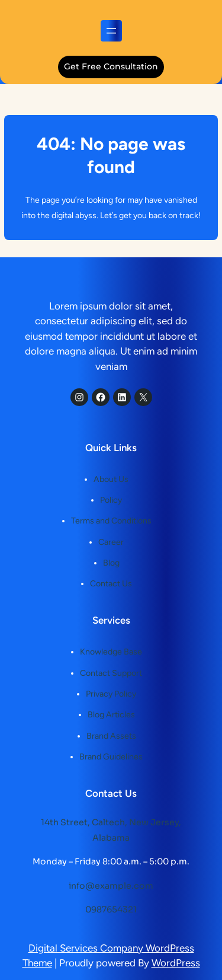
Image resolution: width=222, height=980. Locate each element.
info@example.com (111, 886)
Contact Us (111, 584)
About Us (111, 479)
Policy (111, 500)
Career (111, 542)
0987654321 (111, 909)
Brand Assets (111, 736)
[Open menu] (111, 31)
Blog (111, 563)
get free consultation (111, 66)
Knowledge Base (111, 652)
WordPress (176, 963)
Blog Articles (111, 715)
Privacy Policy (111, 694)
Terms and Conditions (111, 521)
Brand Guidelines (111, 757)
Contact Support (111, 673)
